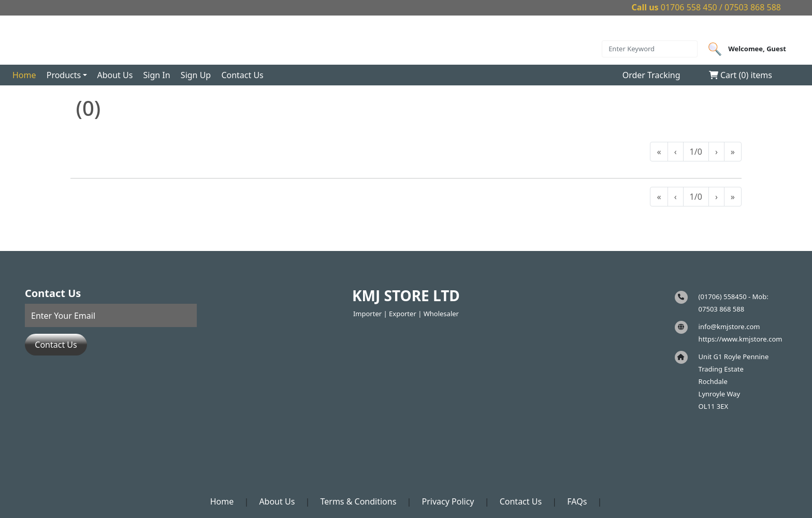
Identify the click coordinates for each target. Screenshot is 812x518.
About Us (115, 75)
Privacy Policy (448, 501)
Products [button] (64, 75)
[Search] (650, 49)
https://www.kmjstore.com (741, 339)
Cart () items (741, 75)
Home (24, 75)
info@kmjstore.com (729, 327)
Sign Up (196, 75)
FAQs (577, 501)
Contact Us (242, 75)
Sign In (157, 75)
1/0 (696, 152)
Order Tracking (651, 75)
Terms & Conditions (358, 501)
